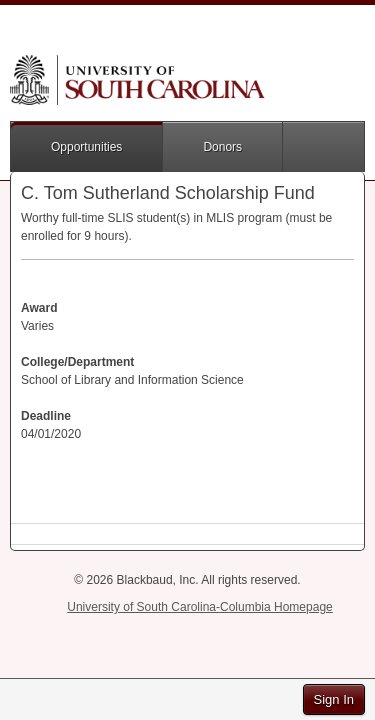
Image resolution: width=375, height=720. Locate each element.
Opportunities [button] (86, 147)
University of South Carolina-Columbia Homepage (199, 607)
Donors (222, 147)
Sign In (334, 699)
